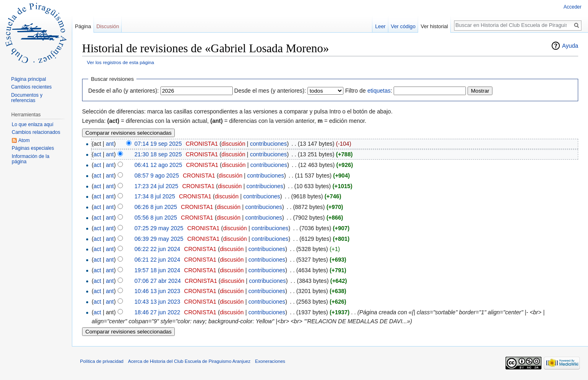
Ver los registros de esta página (121, 62)
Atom (24, 140)
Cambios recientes (31, 87)
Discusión (108, 26)
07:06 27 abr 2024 (158, 281)
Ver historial (434, 26)
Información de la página (31, 159)
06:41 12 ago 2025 (158, 165)
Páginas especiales (33, 148)
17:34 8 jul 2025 (155, 196)
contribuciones (268, 144)
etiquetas (379, 91)
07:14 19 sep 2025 (158, 144)
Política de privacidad (102, 361)
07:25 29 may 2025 (159, 228)
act (97, 154)
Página (83, 26)
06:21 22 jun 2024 (157, 260)
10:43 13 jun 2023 (157, 302)
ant (110, 144)
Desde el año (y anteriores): (124, 91)
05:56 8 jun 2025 (156, 218)
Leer (381, 26)
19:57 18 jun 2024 (157, 270)
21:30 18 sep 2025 (158, 154)
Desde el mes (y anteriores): (270, 91)
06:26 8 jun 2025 (156, 207)
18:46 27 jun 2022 (157, 312)
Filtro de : (369, 91)
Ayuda (570, 46)
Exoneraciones (270, 361)
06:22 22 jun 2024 (157, 249)
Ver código (403, 26)
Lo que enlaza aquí (33, 124)
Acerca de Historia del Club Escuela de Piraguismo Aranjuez (189, 361)
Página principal (28, 79)
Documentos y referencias (27, 98)
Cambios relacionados (36, 132)
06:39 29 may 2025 (159, 239)
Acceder (572, 7)
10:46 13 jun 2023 (157, 291)
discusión (233, 144)
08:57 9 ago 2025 (157, 176)
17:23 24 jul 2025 (156, 186)
